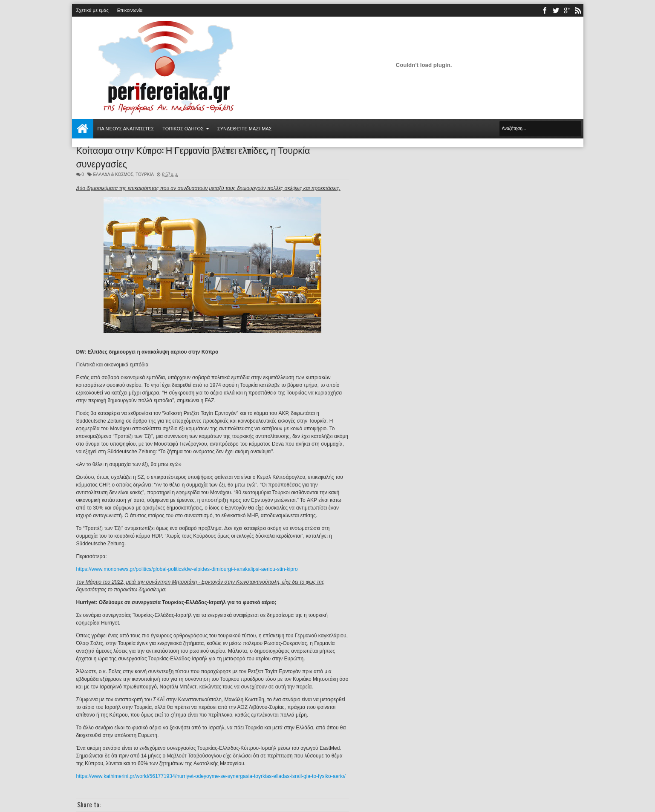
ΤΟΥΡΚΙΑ (144, 174)
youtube (567, 10)
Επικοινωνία (130, 10)
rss (578, 10)
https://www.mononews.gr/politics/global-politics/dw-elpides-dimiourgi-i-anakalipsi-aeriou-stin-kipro (187, 569)
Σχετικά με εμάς (92, 10)
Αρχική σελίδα (83, 129)
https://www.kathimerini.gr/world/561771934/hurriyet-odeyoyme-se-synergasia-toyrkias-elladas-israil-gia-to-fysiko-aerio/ (211, 776)
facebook (545, 10)
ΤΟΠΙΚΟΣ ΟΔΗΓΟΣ (183, 129)
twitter (556, 10)
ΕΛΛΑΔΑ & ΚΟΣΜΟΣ (113, 174)
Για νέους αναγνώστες (126, 129)
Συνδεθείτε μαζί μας (245, 129)
